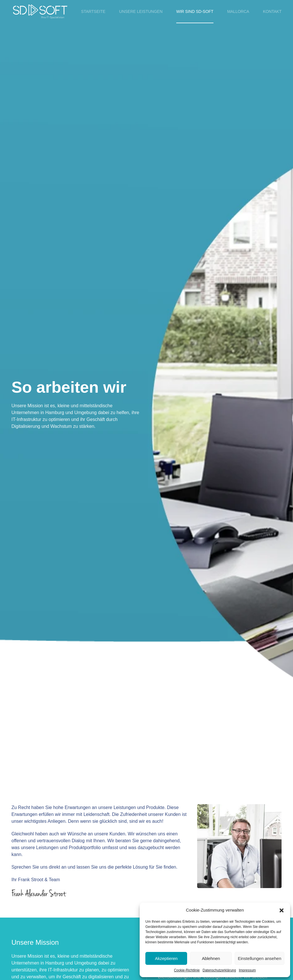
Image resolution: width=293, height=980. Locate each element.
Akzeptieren (166, 958)
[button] (282, 910)
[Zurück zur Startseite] (40, 11)
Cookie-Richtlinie (187, 970)
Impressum (247, 970)
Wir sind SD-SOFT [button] (195, 11)
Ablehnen (211, 958)
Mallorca (238, 11)
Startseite (93, 11)
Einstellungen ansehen (260, 958)
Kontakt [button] (272, 11)
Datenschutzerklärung (219, 970)
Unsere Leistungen (141, 11)
